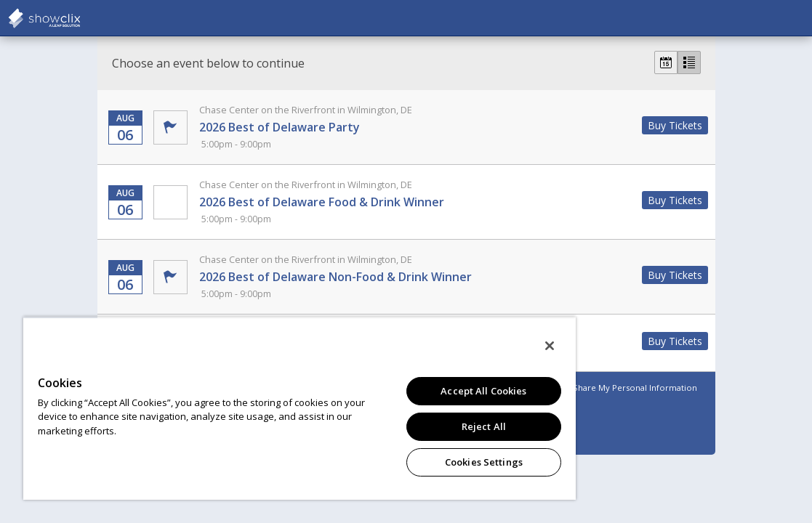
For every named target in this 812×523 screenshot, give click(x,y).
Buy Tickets (675, 125)
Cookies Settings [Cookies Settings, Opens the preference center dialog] (415, 462)
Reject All (415, 426)
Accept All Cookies (414, 391)
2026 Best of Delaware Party (415, 127)
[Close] (467, 346)
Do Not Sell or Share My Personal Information (606, 388)
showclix (80, 18)
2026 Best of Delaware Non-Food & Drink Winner (415, 277)
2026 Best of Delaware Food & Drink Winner (415, 202)
